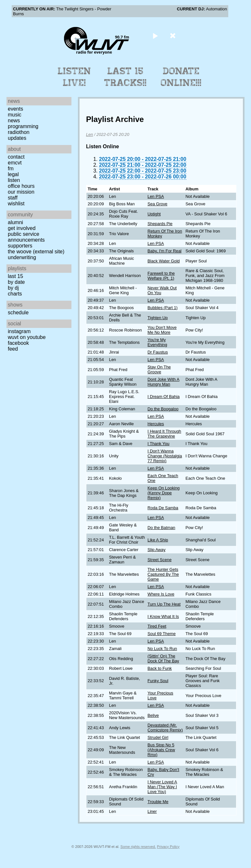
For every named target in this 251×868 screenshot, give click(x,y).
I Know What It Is (163, 616)
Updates (17, 138)
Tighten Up (157, 318)
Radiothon (19, 132)
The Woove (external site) (36, 252)
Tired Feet (157, 626)
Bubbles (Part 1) (162, 308)
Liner (152, 811)
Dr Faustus (158, 352)
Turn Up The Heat (164, 604)
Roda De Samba (163, 508)
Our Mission (21, 192)
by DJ (13, 288)
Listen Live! (75, 77)
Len (89, 134)
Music (15, 115)
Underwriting (22, 257)
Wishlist (16, 204)
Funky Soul (158, 681)
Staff (13, 198)
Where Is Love (161, 594)
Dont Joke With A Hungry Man (163, 382)
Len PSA (156, 196)
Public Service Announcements (26, 237)
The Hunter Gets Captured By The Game (163, 574)
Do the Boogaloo (163, 409)
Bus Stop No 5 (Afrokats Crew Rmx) (161, 750)
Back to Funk (160, 668)
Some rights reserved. (138, 847)
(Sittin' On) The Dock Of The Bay (163, 658)
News (14, 121)
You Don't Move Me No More (162, 330)
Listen (14, 180)
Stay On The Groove (159, 369)
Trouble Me (158, 802)
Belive (153, 715)
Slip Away (156, 550)
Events (15, 109)
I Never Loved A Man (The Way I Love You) (162, 787)
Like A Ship (158, 540)
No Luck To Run (162, 649)
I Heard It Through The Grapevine (164, 434)
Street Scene (159, 560)
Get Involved (22, 228)
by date (16, 282)
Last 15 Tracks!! (125, 77)
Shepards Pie (160, 224)
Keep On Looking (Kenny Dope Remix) (163, 493)
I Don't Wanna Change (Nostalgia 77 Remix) (165, 456)
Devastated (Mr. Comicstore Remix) (165, 728)
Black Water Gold (163, 261)
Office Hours (21, 186)
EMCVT (15, 163)
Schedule (18, 313)
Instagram (19, 331)
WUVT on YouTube (27, 337)
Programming (23, 126)
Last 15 (15, 276)
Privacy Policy (168, 847)
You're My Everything (157, 342)
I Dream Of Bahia (163, 397)
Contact (16, 157)
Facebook (18, 343)
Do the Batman (161, 528)
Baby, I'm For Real (164, 251)
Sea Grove (157, 204)
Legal (13, 174)
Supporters (20, 246)
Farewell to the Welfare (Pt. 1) (161, 276)
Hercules (156, 424)
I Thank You (158, 444)
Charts (15, 294)
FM (11, 169)
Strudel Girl (158, 737)
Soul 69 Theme (162, 634)
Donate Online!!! (181, 77)
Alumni (15, 222)
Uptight (154, 214)
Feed (13, 349)
